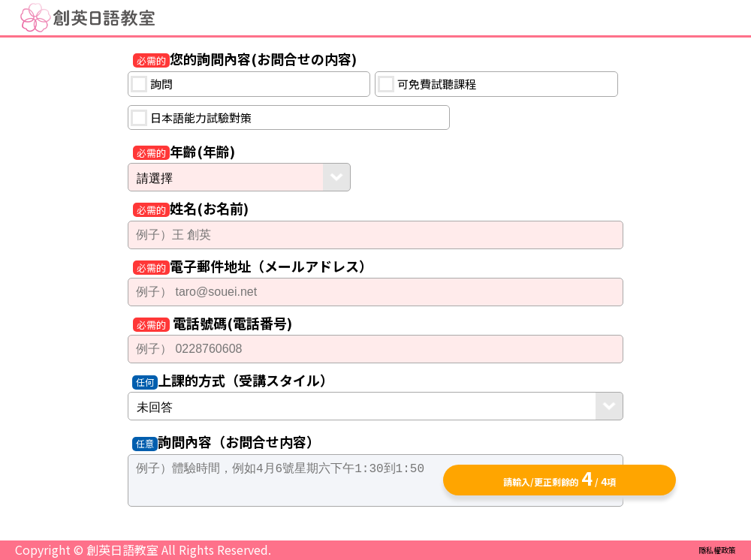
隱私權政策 (717, 550)
